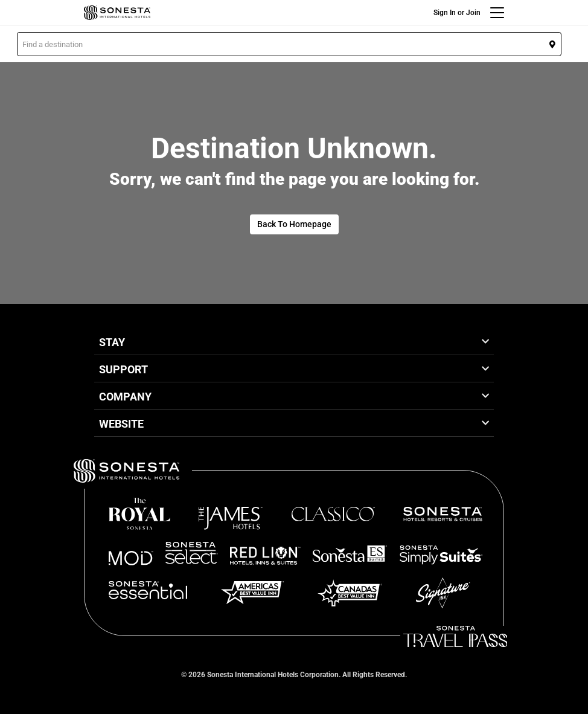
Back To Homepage (294, 224)
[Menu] (497, 13)
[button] (289, 44)
